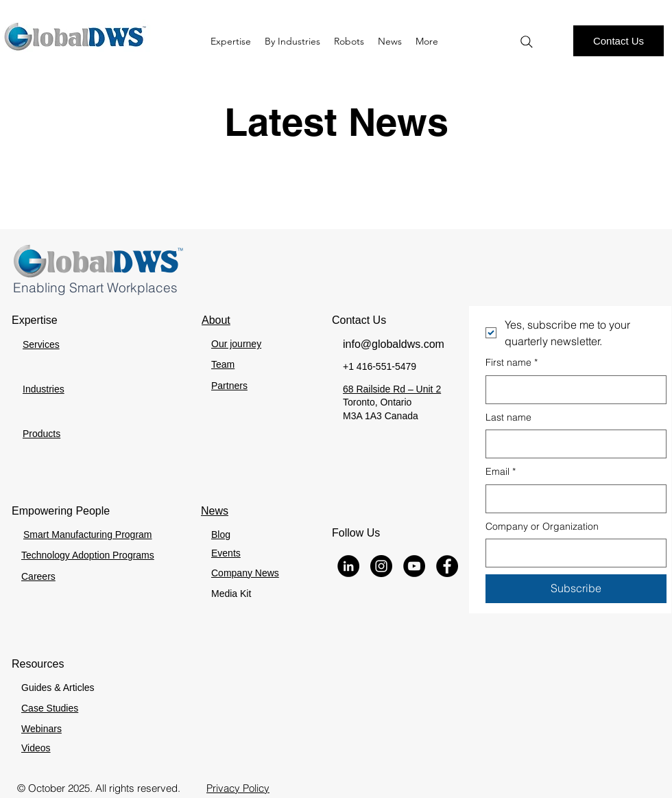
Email (501, 472)
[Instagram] (381, 566)
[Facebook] (447, 566)
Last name (508, 417)
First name (512, 363)
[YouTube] (414, 566)
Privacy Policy (238, 788)
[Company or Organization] (572, 553)
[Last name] (572, 444)
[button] (349, 41)
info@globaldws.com (394, 344)
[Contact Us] (619, 41)
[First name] (572, 390)
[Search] (527, 42)
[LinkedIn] (348, 566)
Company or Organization (542, 526)
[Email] (572, 499)
